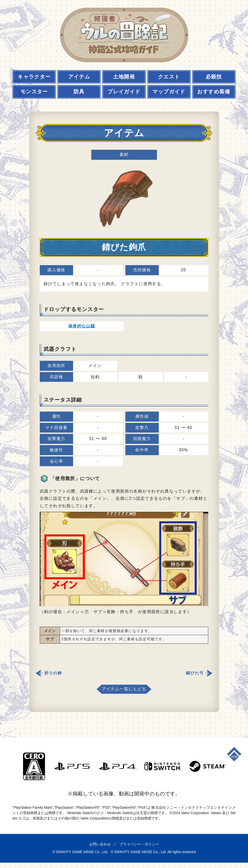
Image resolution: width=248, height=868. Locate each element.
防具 (79, 92)
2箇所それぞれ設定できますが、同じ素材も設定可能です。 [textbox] (114, 639)
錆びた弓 (195, 673)
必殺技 (214, 77)
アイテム (79, 77)
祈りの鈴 (53, 673)
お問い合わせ (100, 844)
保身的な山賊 (82, 326)
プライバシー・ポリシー (139, 844)
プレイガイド (124, 92)
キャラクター (34, 77)
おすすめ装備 (214, 92)
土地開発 (124, 77)
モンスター (34, 92)
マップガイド (169, 92)
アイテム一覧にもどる (124, 689)
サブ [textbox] (50, 639)
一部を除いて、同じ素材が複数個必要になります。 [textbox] (107, 631)
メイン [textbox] (50, 631)
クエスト (169, 77)
